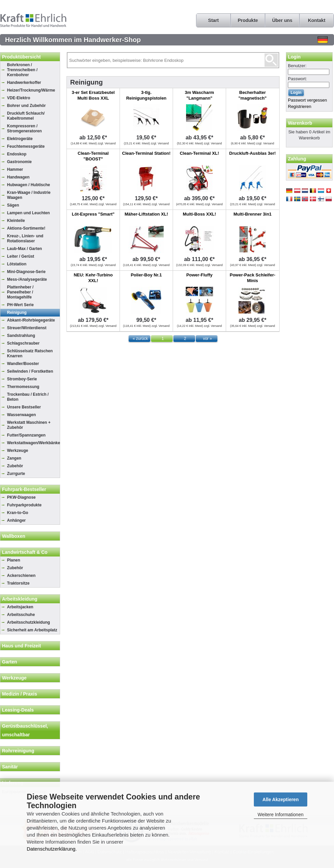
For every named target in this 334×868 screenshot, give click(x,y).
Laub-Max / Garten (25, 249)
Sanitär (10, 767)
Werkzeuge (18, 451)
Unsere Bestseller (24, 407)
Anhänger (16, 520)
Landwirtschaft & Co (25, 552)
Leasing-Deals (18, 710)
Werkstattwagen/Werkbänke (33, 443)
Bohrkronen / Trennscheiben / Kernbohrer (22, 70)
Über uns (282, 20)
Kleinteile (16, 221)
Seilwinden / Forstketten (30, 371)
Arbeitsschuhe (21, 615)
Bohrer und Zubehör (26, 106)
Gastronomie (19, 162)
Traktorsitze (18, 583)
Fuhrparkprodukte (24, 505)
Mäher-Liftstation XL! (146, 214)
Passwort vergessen (307, 100)
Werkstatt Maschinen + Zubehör (29, 425)
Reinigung (17, 313)
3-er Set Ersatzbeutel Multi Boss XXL (93, 95)
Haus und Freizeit (22, 646)
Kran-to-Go (18, 513)
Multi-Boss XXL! (199, 214)
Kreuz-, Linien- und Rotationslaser (25, 238)
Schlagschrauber (23, 343)
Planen (14, 560)
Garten (10, 662)
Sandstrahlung (21, 336)
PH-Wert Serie (20, 305)
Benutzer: (297, 66)
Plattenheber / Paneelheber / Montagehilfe (20, 292)
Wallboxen (14, 536)
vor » (208, 339)
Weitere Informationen (280, 815)
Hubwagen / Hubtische (29, 185)
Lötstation (17, 264)
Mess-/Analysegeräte (27, 279)
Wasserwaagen (21, 415)
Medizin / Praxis (20, 694)
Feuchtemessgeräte (26, 146)
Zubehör (15, 466)
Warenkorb (300, 123)
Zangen (14, 458)
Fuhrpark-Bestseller (24, 489)
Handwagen (18, 177)
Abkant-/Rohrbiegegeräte (31, 320)
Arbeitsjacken (20, 607)
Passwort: (297, 79)
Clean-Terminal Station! (146, 153)
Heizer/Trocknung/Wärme (31, 90)
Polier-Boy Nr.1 (146, 275)
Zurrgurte (16, 474)
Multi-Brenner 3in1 (253, 214)
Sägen (13, 205)
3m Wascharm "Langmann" (199, 95)
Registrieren (300, 106)
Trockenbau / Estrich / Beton (28, 397)
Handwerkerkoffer (24, 83)
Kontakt (317, 20)
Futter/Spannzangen (26, 435)
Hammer (15, 169)
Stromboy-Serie (22, 379)
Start (213, 20)
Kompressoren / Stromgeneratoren (24, 129)
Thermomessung (23, 387)
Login (294, 57)
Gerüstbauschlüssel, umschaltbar (25, 730)
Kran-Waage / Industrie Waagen (29, 195)
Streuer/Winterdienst (27, 328)
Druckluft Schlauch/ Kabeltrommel (26, 116)
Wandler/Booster (23, 364)
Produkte (248, 20)
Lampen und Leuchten (28, 213)
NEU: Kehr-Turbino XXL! (93, 278)
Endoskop (17, 154)
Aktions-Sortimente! (26, 228)
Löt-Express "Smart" (93, 214)
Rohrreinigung (18, 751)
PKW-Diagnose (21, 497)
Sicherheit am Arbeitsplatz (32, 630)
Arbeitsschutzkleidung (29, 622)
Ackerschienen (21, 576)
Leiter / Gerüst (21, 256)
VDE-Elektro (19, 98)
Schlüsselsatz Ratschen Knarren (30, 353)
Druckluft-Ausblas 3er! (252, 153)
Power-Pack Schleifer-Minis (253, 278)
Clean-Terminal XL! (199, 153)
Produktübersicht (21, 57)
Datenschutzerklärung (51, 849)
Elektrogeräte (20, 139)
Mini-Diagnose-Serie (26, 272)
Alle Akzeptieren (281, 799)
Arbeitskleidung (20, 599)
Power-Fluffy (200, 275)
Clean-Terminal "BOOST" (93, 156)
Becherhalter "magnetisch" (253, 95)
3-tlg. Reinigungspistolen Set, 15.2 (146, 98)
